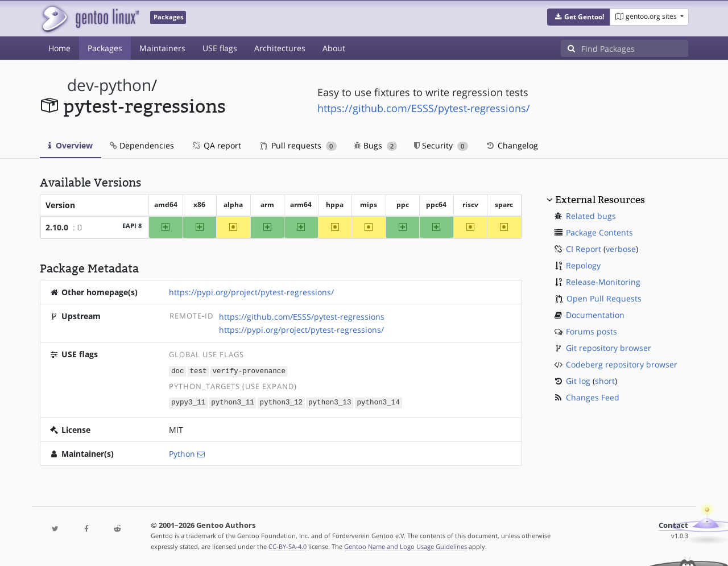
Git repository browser (609, 348)
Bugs (376, 145)
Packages (105, 48)
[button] (579, 17)
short (605, 381)
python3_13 (330, 402)
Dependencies (142, 145)
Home (59, 48)
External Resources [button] (600, 200)
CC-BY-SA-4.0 (288, 545)
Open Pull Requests (604, 298)
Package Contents (599, 232)
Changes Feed (593, 397)
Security (441, 145)
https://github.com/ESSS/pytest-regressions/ (424, 108)
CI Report (584, 249)
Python (182, 453)
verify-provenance (249, 371)
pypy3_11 (188, 402)
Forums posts (591, 331)
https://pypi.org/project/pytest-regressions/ (251, 292)
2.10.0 (57, 227)
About (334, 48)
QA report (216, 145)
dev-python (109, 85)
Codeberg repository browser (622, 364)
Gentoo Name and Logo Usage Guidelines (406, 545)
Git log (578, 381)
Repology (583, 265)
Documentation (595, 315)
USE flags (220, 48)
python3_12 (282, 402)
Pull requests (299, 145)
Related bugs (591, 216)
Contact (673, 524)
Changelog (512, 145)
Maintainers (162, 48)
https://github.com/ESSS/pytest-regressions (302, 317)
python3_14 (378, 402)
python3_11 (233, 402)
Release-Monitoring (603, 282)
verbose (621, 249)
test (198, 371)
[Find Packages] (635, 48)
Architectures (280, 48)
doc (178, 371)
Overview (71, 145)
